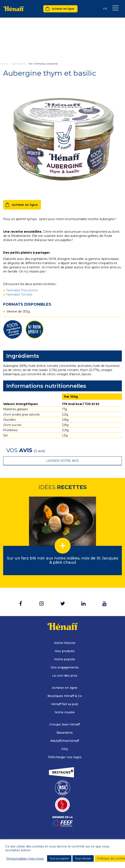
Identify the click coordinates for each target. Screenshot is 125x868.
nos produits (19, 64)
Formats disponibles (27, 304)
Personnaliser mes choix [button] (25, 859)
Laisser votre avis (62, 461)
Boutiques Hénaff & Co (65, 696)
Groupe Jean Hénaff (65, 724)
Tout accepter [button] (59, 858)
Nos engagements (65, 667)
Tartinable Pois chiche (22, 290)
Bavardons (65, 733)
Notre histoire (65, 643)
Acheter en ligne (63, 9)
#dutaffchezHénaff (65, 741)
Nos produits (65, 651)
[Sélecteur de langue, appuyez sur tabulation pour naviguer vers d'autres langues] (105, 9)
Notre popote (65, 659)
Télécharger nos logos (65, 757)
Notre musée (65, 712)
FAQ (65, 749)
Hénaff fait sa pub (65, 704)
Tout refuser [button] (83, 858)
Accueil (5, 64)
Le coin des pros (65, 676)
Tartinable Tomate (19, 295)
